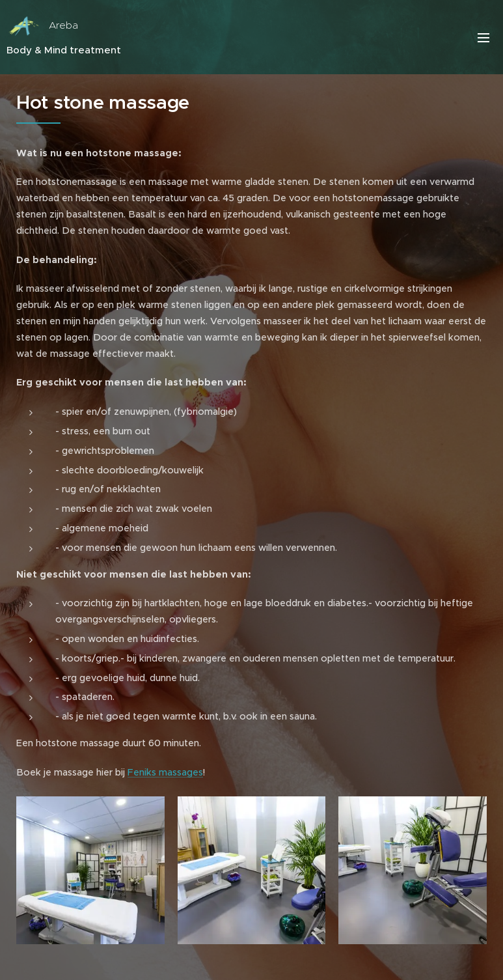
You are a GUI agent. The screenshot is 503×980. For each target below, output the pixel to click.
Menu (483, 38)
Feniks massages (165, 772)
